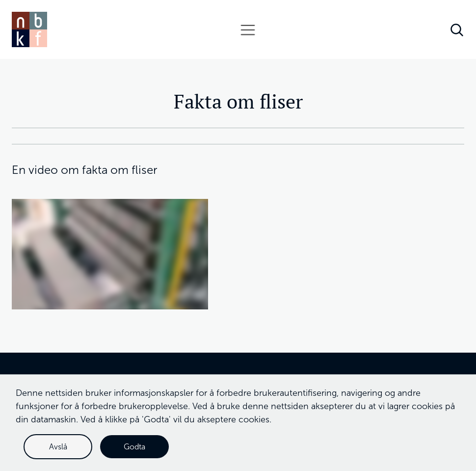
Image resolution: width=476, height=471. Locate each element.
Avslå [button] (58, 447)
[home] (29, 29)
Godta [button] (134, 447)
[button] (248, 29)
